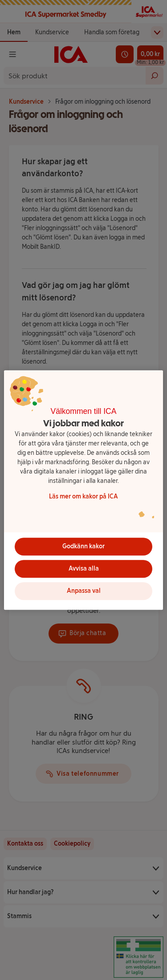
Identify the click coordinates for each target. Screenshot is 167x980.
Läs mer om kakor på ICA (83, 496)
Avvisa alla (84, 569)
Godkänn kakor (83, 546)
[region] (83, 490)
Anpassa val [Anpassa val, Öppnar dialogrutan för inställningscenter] (84, 591)
